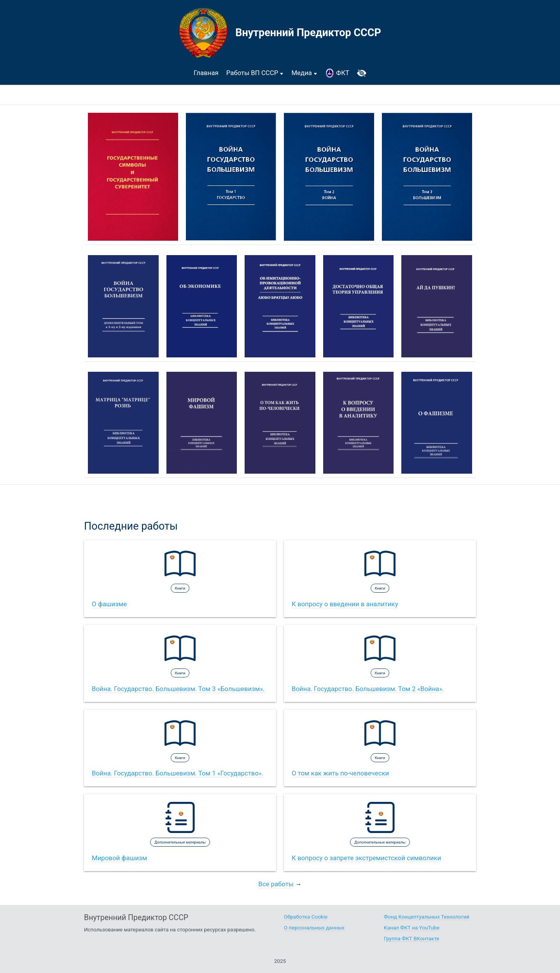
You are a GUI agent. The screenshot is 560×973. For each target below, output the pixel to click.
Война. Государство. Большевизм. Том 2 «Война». (368, 689)
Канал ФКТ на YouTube (412, 928)
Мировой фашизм (119, 858)
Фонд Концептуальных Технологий (427, 917)
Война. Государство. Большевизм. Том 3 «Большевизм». (178, 689)
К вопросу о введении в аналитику (345, 604)
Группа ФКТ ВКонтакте (411, 939)
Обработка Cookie (306, 917)
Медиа (304, 73)
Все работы (276, 884)
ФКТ (337, 73)
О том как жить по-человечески (340, 773)
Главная (206, 73)
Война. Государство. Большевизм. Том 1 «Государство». (178, 773)
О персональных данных (314, 928)
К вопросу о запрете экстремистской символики (366, 858)
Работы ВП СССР (255, 73)
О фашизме (109, 604)
